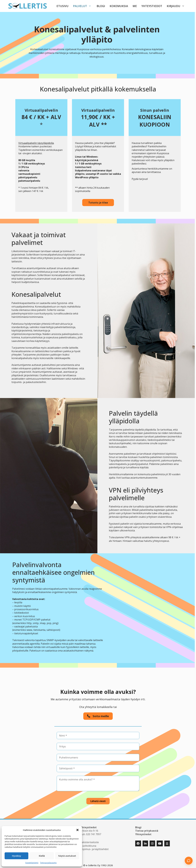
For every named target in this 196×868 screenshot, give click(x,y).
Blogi (101, 6)
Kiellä (42, 856)
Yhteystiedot (152, 6)
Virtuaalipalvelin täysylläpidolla (36, 143)
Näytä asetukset (67, 856)
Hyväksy (16, 856)
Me (135, 6)
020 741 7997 (94, 832)
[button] (77, 830)
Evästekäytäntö (32, 863)
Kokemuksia (119, 6)
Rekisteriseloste (90, 840)
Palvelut (84, 6)
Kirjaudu (177, 6)
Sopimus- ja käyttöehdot (94, 847)
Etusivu (62, 6)
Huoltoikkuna (88, 844)
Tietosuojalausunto (48, 863)
